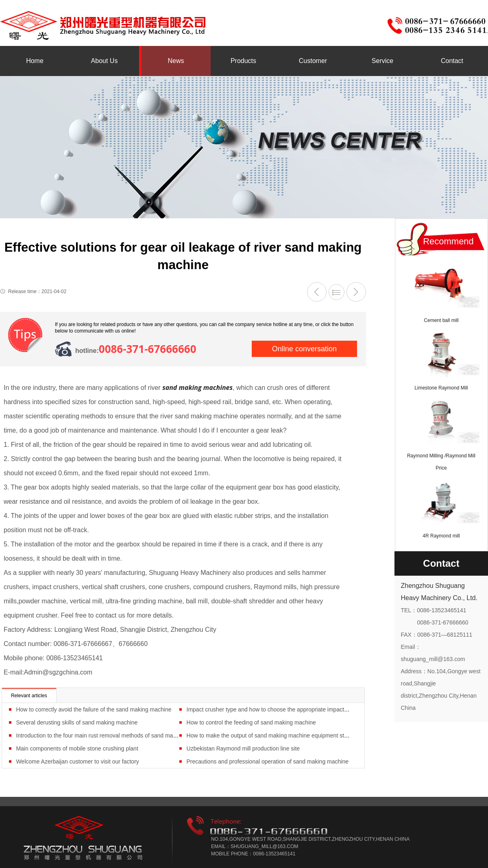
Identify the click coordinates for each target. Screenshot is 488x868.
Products (243, 61)
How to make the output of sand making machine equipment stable (271, 735)
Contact (452, 61)
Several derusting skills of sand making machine (77, 722)
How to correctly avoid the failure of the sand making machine (94, 709)
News (176, 61)
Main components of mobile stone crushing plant (77, 748)
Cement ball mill (441, 320)
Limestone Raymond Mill (441, 388)
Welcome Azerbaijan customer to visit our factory (77, 761)
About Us (105, 61)
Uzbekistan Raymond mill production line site (243, 748)
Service (382, 61)
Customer (313, 61)
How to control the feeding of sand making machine (251, 722)
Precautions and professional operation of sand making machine (268, 761)
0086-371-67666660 (148, 349)
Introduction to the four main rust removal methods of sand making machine (111, 735)
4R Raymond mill (441, 536)
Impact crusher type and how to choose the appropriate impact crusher (276, 709)
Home (35, 61)
